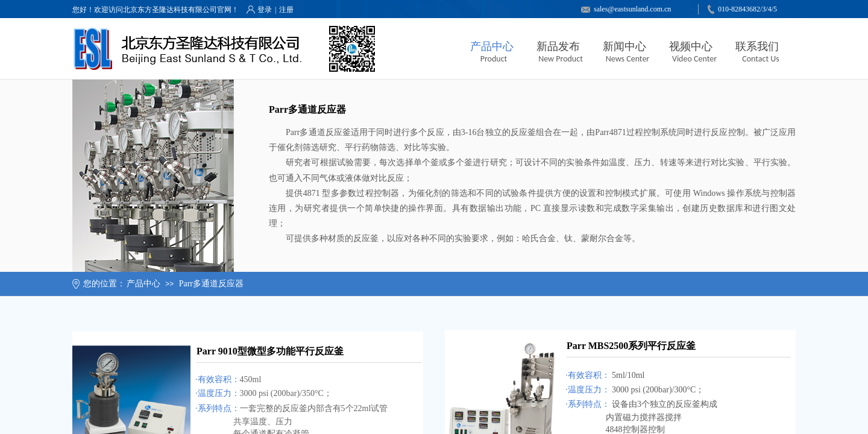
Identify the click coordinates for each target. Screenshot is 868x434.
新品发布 (558, 46)
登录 (265, 10)
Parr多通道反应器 (211, 284)
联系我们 (757, 46)
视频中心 (691, 46)
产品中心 (492, 46)
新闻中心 (624, 46)
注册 (286, 10)
